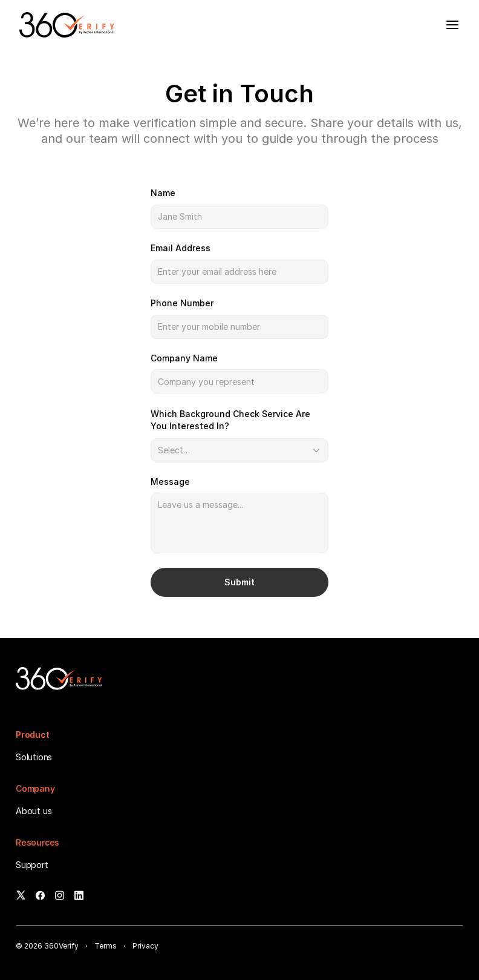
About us (34, 811)
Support (32, 865)
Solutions (34, 757)
